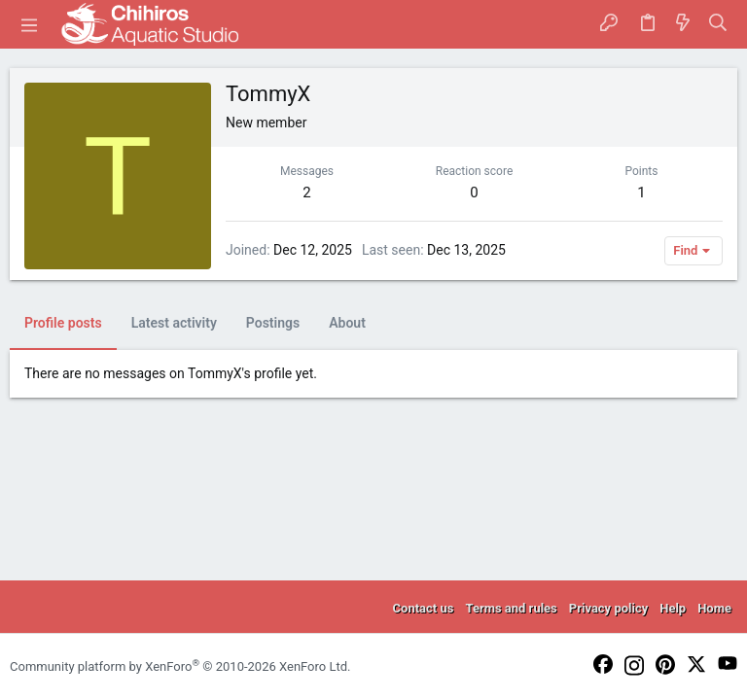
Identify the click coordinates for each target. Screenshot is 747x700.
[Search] (718, 24)
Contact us (424, 608)
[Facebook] (603, 665)
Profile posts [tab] (63, 323)
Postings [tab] (273, 323)
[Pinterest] (665, 666)
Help (673, 608)
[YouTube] (728, 665)
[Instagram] (634, 667)
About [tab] (347, 323)
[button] (29, 24)
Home (714, 608)
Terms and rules (511, 608)
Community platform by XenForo (180, 666)
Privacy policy (608, 608)
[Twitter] (696, 665)
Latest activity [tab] (174, 323)
